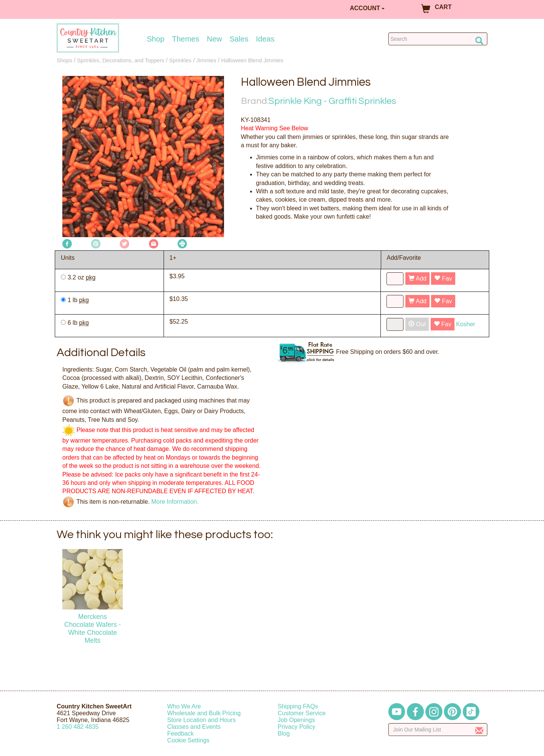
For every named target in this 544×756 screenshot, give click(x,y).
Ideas (265, 39)
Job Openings (296, 720)
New (214, 39)
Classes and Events (194, 727)
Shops (64, 60)
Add (417, 278)
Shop (156, 39)
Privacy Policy (297, 727)
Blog (284, 734)
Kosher (466, 324)
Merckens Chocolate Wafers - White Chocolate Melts (93, 629)
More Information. (175, 501)
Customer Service (302, 713)
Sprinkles (180, 60)
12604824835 (78, 727)
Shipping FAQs (298, 706)
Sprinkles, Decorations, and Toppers (121, 60)
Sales (239, 39)
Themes (185, 39)
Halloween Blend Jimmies (252, 60)
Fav (443, 278)
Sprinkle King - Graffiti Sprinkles (332, 101)
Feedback (181, 734)
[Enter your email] (438, 730)
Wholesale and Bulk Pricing (204, 713)
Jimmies (206, 60)
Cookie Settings (189, 740)
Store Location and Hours (202, 720)
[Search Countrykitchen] (438, 39)
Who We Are (184, 706)
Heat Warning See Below (275, 128)
